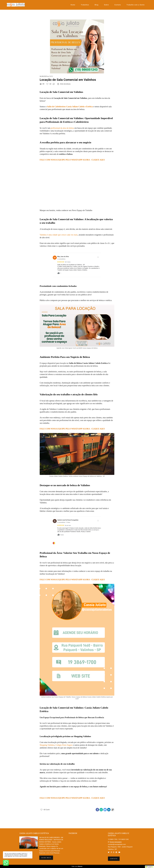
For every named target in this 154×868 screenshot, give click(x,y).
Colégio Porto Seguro (64, 745)
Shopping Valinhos (47, 745)
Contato (118, 5)
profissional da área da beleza (62, 128)
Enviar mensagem (116, 842)
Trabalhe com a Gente (136, 5)
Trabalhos (85, 5)
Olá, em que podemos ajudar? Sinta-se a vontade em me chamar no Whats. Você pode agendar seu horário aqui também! (16, 855)
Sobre (106, 5)
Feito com (77, 866)
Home (73, 5)
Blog (97, 5)
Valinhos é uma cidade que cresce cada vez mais (59, 235)
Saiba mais (46, 858)
